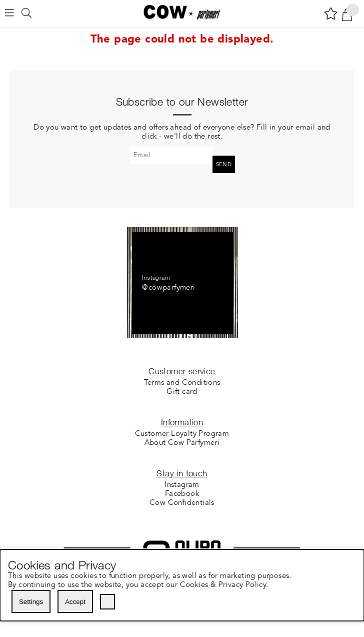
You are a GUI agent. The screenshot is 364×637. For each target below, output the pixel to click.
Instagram (182, 485)
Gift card (182, 392)
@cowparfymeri (168, 288)
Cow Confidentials (182, 503)
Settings (31, 602)
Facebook (182, 494)
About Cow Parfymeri (182, 443)
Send (224, 165)
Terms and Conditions (182, 383)
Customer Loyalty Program (182, 434)
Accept (75, 602)
